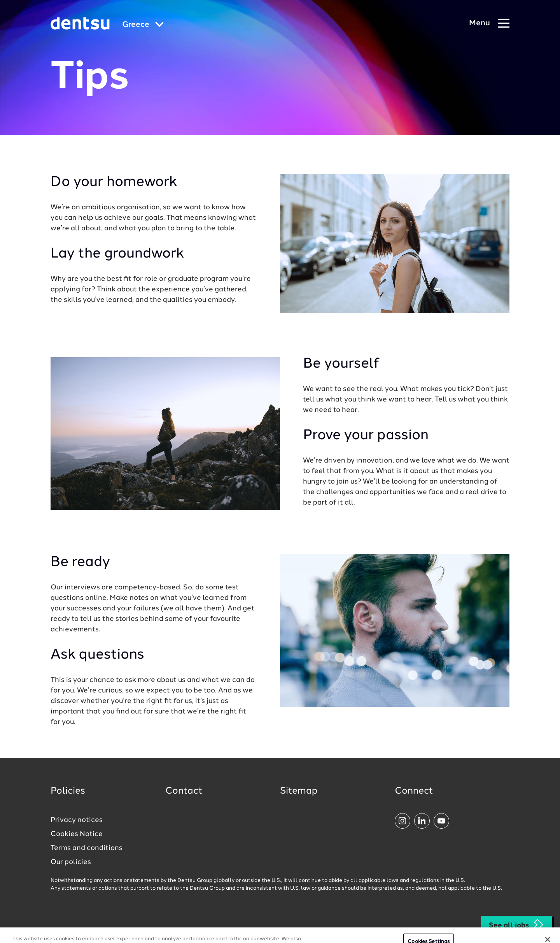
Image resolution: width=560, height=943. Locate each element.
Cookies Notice (77, 834)
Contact (184, 791)
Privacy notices (77, 820)
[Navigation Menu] (489, 24)
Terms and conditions (87, 848)
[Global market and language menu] (143, 25)
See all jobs (517, 925)
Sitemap (299, 791)
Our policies (71, 862)
